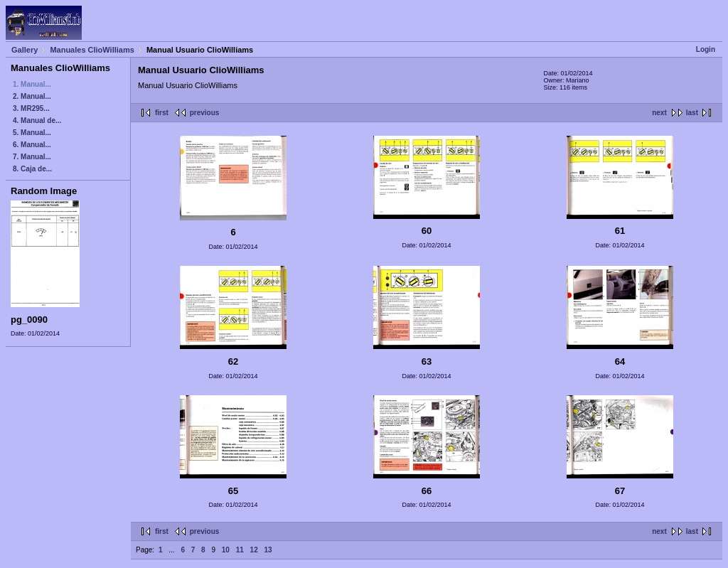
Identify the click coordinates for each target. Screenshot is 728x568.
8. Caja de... (32, 169)
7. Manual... (32, 157)
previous (205, 113)
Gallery (25, 50)
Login (706, 49)
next (659, 113)
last (692, 113)
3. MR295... (31, 108)
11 (240, 550)
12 (254, 550)
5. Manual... (32, 133)
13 (268, 550)
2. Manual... (32, 96)
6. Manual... (32, 145)
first (162, 113)
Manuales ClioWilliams (92, 50)
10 (226, 550)
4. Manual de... (37, 120)
